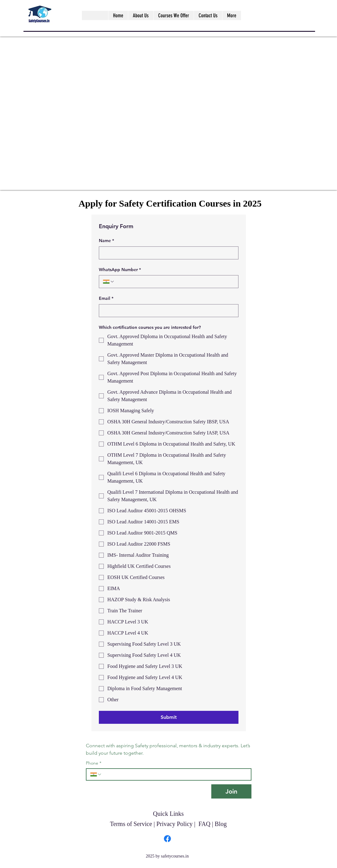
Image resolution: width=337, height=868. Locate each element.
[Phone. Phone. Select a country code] (96, 774)
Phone (94, 763)
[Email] (167, 311)
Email (106, 299)
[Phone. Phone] (175, 774)
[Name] (167, 253)
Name (106, 241)
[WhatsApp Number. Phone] (175, 282)
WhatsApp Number (120, 270)
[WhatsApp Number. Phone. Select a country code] (109, 282)
